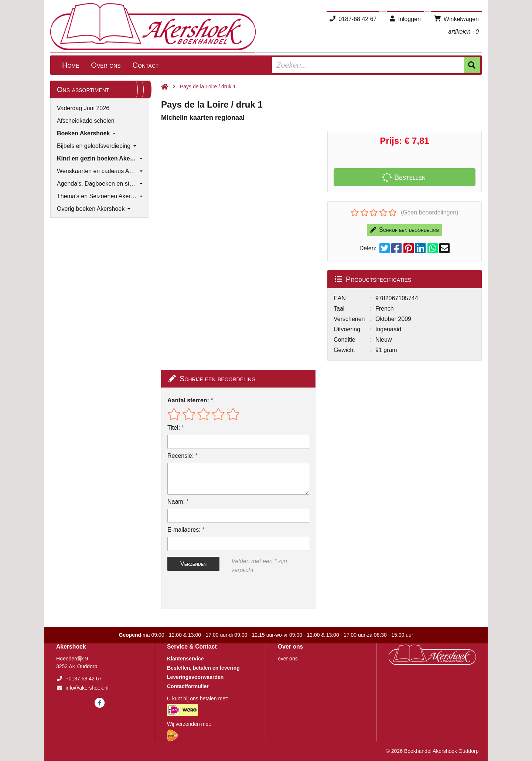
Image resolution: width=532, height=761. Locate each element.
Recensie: (180, 456)
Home (71, 65)
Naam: (176, 502)
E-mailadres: (184, 530)
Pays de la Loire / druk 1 (208, 87)
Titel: (174, 428)
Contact (146, 65)
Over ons (106, 65)
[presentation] (215, 592)
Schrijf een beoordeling (405, 230)
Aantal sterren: (188, 400)
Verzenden (193, 564)
